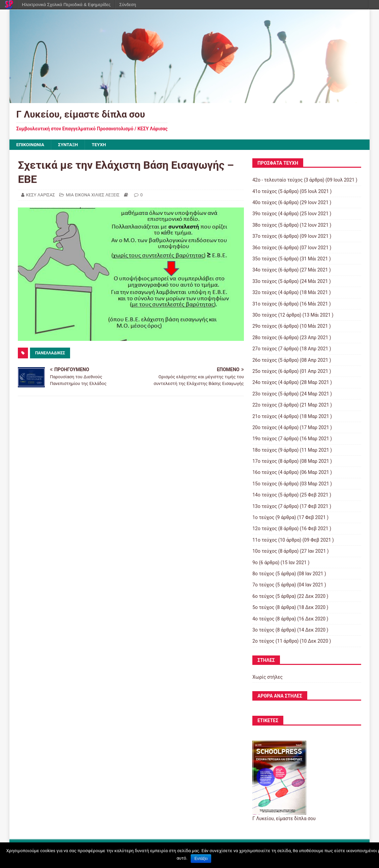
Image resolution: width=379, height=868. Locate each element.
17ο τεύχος (265, 461)
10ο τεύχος (265, 551)
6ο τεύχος (263, 597)
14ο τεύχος (265, 495)
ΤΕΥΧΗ (101, 145)
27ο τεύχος (265, 349)
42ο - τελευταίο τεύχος (277, 180)
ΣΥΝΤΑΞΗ (70, 145)
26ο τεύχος (265, 360)
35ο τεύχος (265, 259)
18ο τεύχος (265, 450)
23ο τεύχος (265, 394)
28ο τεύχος (265, 338)
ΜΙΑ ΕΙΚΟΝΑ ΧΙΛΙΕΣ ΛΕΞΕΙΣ (92, 195)
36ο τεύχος (265, 248)
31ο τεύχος (265, 304)
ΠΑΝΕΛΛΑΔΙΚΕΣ (50, 353)
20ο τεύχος (265, 428)
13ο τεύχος (265, 507)
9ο (255, 563)
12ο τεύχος (265, 529)
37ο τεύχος (265, 236)
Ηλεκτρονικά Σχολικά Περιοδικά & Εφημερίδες (66, 5)
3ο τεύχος (263, 630)
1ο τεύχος (263, 518)
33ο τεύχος (265, 282)
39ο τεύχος (265, 214)
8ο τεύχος (263, 574)
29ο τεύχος (265, 326)
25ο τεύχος (265, 372)
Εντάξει (201, 859)
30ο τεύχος (265, 315)
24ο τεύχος (265, 383)
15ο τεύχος (265, 484)
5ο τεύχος (263, 608)
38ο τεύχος (265, 225)
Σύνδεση (128, 5)
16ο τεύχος (265, 473)
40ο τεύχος (265, 203)
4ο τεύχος (263, 619)
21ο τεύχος (265, 416)
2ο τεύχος (263, 641)
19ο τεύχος (265, 439)
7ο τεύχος (263, 585)
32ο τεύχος (265, 293)
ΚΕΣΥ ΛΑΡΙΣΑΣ (40, 195)
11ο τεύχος (265, 540)
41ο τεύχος (265, 192)
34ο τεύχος (265, 270)
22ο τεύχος (265, 405)
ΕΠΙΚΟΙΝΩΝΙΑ (31, 145)
